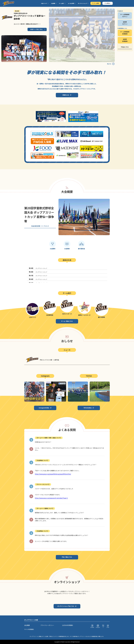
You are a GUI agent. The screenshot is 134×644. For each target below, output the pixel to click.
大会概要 (53, 3)
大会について (44, 3)
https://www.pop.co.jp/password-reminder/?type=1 (51, 498)
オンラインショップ (83, 3)
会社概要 (27, 625)
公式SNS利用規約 (68, 625)
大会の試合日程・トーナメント (40, 226)
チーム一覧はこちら (67, 321)
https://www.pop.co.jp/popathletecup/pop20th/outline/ (53, 474)
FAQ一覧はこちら (67, 557)
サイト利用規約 (29, 629)
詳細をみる (66, 95)
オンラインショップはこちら (66, 606)
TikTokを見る (88, 408)
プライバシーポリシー (47, 625)
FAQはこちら (125, 47)
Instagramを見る (44, 408)
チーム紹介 (62, 3)
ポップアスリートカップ (38, 268)
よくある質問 (71, 3)
